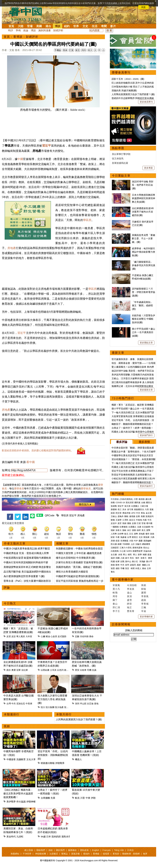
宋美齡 (142, 561)
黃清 (129, 596)
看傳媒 (96, 854)
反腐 (134, 523)
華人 (125, 555)
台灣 (9, 704)
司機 (89, 670)
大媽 (152, 537)
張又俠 (127, 506)
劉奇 (118, 565)
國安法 (149, 503)
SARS (129, 551)
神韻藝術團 (41, 854)
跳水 (9, 670)
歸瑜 (144, 589)
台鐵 (143, 503)
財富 (113, 537)
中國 (20, 159)
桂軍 (118, 561)
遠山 (129, 593)
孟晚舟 (121, 516)
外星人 (138, 568)
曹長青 (131, 611)
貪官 (120, 523)
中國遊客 (11, 759)
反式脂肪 (62, 636)
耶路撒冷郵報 (48, 763)
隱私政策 (84, 850)
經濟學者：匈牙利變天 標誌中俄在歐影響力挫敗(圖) (143, 252)
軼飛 (115, 593)
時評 (11, 30)
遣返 (149, 555)
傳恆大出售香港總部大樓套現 (72, 572)
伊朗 (93, 798)
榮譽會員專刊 (121, 73)
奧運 (14, 670)
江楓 (144, 607)
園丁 (115, 600)
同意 (143, 7)
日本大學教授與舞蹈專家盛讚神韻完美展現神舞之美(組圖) (143, 198)
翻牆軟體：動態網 (131, 854)
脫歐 (124, 530)
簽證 (113, 558)
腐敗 (129, 523)
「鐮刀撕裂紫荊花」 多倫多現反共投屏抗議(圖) (143, 265)
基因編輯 (147, 541)
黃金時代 (11, 837)
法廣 (139, 527)
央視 (120, 555)
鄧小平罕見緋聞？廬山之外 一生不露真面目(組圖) (143, 332)
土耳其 (53, 670)
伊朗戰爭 (60, 763)
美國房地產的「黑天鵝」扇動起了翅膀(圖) (79, 567)
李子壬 (116, 611)
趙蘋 (144, 600)
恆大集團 (50, 707)
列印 (84, 50)
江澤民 (125, 520)
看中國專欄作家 (123, 580)
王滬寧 (119, 520)
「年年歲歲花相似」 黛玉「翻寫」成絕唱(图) (142, 306)
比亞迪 (90, 704)
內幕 (145, 520)
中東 (88, 798)
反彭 (14, 636)
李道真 (131, 589)
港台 (48, 26)
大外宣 (29, 636)
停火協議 (21, 802)
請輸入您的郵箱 (134, 630)
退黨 (152, 509)
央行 (129, 530)
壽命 (91, 636)
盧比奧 (148, 499)
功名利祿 (84, 636)
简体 (65, 50)
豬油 (48, 636)
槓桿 (139, 530)
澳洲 (150, 558)
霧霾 (141, 541)
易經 (139, 565)
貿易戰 (114, 506)
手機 (122, 568)
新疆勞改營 (138, 551)
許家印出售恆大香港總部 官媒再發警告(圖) (79, 562)
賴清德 (142, 499)
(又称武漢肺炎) (126, 499)
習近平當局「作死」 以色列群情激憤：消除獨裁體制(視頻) (53, 755)
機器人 (78, 759)
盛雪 (129, 600)
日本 (49, 837)
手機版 (58, 50)
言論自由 (147, 551)
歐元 (126, 534)
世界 (76, 26)
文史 (85, 26)
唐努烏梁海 (137, 548)
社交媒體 (146, 527)
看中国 (27, 14)
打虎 (139, 523)
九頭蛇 (20, 837)
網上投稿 (29, 850)
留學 (140, 555)
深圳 (77, 704)
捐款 (51, 850)
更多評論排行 (146, 486)
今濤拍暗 (132, 585)
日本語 (130, 850)
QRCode (50, 515)
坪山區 (83, 704)
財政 (152, 534)
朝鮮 (113, 530)
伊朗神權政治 (33, 802)
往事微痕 (124, 527)
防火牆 (114, 544)
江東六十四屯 (126, 548)
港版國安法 (139, 509)
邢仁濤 (116, 607)
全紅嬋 (25, 670)
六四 (147, 509)
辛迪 (144, 611)
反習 (9, 636)
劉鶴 (113, 520)
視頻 (7, 726)
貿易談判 (150, 516)
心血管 (54, 636)
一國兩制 (115, 527)
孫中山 (128, 561)
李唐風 (145, 596)
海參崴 (123, 537)
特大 (90, 50)
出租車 (83, 670)
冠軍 (19, 670)
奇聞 (104, 26)
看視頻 (116, 854)
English (96, 850)
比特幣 (121, 534)
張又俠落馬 (118, 159)
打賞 (71, 50)
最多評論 (122, 442)
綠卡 (127, 558)
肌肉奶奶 (56, 837)
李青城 (145, 604)
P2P (136, 541)
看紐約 (86, 854)
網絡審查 (146, 544)
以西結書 (45, 670)
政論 (26, 30)
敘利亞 (67, 670)
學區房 (87, 220)
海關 (145, 555)
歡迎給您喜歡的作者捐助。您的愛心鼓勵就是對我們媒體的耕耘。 (38, 450)
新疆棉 (114, 509)
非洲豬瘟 (124, 541)
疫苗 (113, 513)
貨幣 (148, 530)
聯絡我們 (41, 850)
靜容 (129, 604)
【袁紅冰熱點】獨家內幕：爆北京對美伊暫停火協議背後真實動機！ (18, 794)
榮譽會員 (19, 489)
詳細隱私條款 (31, 7)
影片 (113, 26)
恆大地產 (59, 707)
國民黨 (137, 503)
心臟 (43, 636)
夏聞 (144, 593)
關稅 (126, 516)
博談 (58, 26)
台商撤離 (45, 798)
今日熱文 (10, 603)
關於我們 (60, 850)
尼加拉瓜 (21, 704)
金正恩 (149, 513)
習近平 (47, 146)
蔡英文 (135, 537)
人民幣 (114, 534)
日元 (131, 534)
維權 (120, 544)
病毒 (113, 503)
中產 (118, 537)
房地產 (12, 248)
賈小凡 (116, 589)
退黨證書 (75, 854)
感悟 (118, 568)
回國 (118, 558)
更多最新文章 (146, 390)
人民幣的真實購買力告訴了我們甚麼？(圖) (79, 719)
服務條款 (72, 850)
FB (152, 527)
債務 (134, 530)
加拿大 (119, 530)
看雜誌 (64, 854)
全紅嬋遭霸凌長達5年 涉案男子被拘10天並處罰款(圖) (143, 212)
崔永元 (132, 520)
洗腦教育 (21, 759)
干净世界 (27, 854)
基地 (96, 704)
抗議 (94, 670)
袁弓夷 (130, 509)
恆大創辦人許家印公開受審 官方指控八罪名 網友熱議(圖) (52, 699)
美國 (39, 26)
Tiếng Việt (119, 850)
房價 (113, 541)
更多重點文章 (146, 343)
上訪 (133, 544)
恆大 (43, 707)
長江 (120, 509)
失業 (53, 798)
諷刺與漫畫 (45, 30)
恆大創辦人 (70, 707)
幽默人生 (146, 565)
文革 (149, 568)
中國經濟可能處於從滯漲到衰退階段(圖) (78, 576)
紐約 (67, 26)
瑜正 (129, 607)
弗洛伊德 (126, 513)
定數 (77, 636)
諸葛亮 (133, 565)
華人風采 (21, 636)
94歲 (43, 837)
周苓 (115, 596)
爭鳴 (18, 30)
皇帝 (127, 565)
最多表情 (144, 442)
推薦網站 (15, 854)
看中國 (31, 462)
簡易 (144, 585)
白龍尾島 (115, 551)
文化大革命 (32, 759)
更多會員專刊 (146, 102)
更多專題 (148, 168)
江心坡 (123, 551)
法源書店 (54, 854)
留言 (78, 50)
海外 (138, 558)
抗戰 (122, 561)
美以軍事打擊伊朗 (121, 154)
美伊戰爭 (11, 802)
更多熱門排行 (146, 435)
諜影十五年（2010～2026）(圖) (128, 79)
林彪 (113, 565)
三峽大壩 (144, 506)
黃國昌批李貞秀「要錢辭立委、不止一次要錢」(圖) (143, 239)
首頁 (11, 26)
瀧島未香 (66, 837)
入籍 (122, 558)
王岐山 (114, 516)
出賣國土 (135, 506)
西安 (77, 670)
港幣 (136, 534)
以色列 (60, 670)
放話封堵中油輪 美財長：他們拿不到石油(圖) (143, 185)
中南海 (139, 520)
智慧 (113, 568)
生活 (95, 26)
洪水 (124, 509)
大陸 (21, 26)
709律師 (126, 544)
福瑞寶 (106, 854)
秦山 (115, 604)
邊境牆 (132, 516)
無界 (145, 854)
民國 (113, 561)
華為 (143, 513)
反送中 (114, 523)
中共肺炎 (115, 499)
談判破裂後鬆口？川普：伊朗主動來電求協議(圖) (143, 292)
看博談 (18, 37)
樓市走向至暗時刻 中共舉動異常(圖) (76, 558)
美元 (143, 530)
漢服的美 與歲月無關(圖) (124, 90)
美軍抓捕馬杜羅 (120, 163)
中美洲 (29, 704)
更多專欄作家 (146, 617)
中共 (14, 704)
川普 (83, 798)
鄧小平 (149, 561)
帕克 (77, 798)
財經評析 (58, 30)
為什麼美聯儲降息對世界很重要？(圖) (24, 576)
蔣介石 (135, 561)
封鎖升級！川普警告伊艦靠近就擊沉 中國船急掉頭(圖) (143, 319)
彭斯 (138, 516)
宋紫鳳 (116, 585)
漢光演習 (130, 503)
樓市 (148, 534)
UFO (133, 513)
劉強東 (147, 537)
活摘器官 (115, 548)
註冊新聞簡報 (121, 624)
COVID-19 (120, 503)
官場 (30, 26)
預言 (127, 568)
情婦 (124, 523)
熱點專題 (118, 148)
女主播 (114, 555)
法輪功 (138, 544)
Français (107, 850)
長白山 (146, 548)
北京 (141, 537)
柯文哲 (119, 513)
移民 (130, 555)
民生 (132, 558)
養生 (113, 572)
